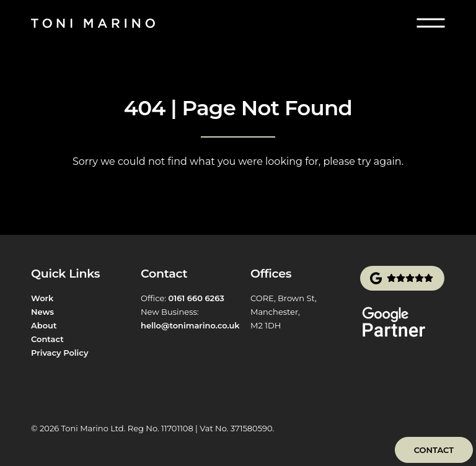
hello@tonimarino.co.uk (190, 325)
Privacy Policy (59, 353)
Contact (47, 339)
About (44, 325)
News (42, 312)
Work (42, 298)
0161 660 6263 (196, 298)
